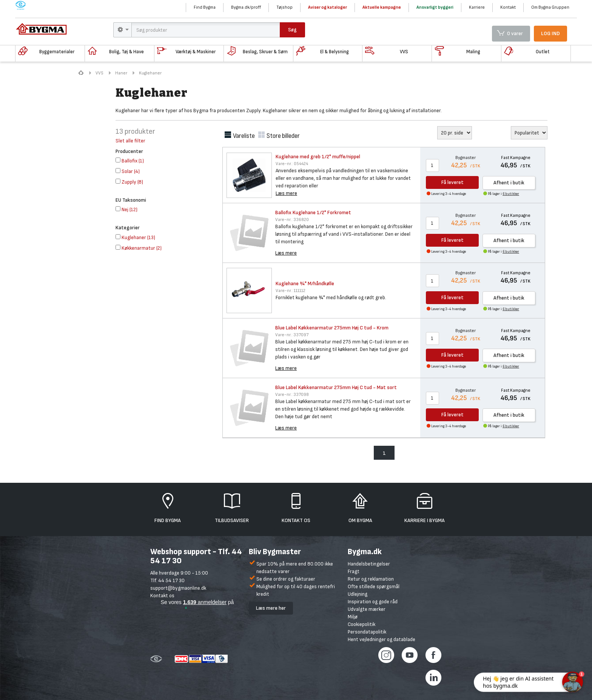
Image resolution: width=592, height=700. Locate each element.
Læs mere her (271, 608)
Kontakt (508, 7)
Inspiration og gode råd (373, 602)
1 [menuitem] (384, 453)
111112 (291, 291)
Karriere (477, 7)
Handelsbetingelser (369, 564)
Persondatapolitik (367, 632)
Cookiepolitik (362, 624)
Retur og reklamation (371, 579)
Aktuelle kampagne (382, 7)
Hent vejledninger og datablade (382, 639)
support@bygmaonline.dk (178, 588)
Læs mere (286, 193)
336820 (292, 220)
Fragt (354, 571)
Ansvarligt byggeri (435, 7)
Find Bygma (205, 7)
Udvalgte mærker (367, 609)
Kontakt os (162, 596)
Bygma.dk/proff (246, 7)
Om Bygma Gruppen (550, 7)
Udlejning (358, 594)
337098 (292, 395)
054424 (292, 164)
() (130, 161)
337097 (292, 335)
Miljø (353, 617)
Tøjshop (284, 7)
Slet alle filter (130, 141)
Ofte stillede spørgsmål (374, 586)
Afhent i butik (509, 183)
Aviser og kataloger (328, 7)
